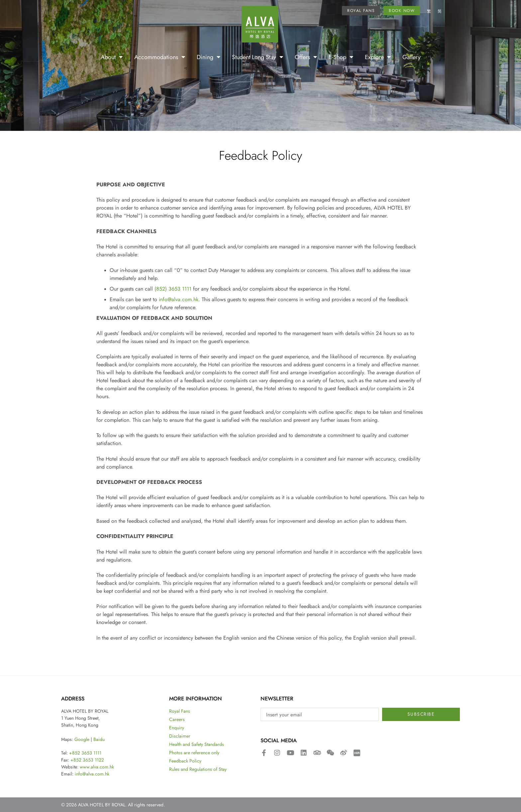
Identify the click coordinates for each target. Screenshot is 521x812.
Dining (208, 57)
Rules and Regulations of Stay (198, 769)
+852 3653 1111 (85, 753)
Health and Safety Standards (197, 744)
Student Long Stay (258, 57)
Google (82, 739)
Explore (378, 57)
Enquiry (177, 728)
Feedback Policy (185, 761)
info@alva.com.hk (179, 299)
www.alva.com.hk (97, 767)
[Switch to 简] (440, 12)
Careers (177, 719)
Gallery (412, 57)
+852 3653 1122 (87, 760)
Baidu (99, 739)
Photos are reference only (194, 753)
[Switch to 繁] (429, 12)
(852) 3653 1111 (173, 289)
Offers (306, 57)
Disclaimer (180, 736)
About (112, 57)
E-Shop (341, 57)
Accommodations (160, 57)
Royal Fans (180, 711)
